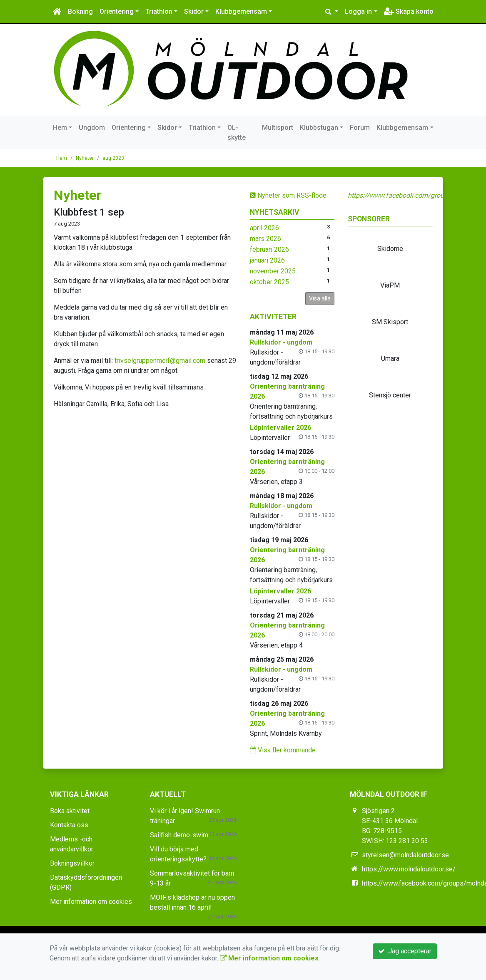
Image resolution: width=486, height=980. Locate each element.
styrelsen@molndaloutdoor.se (405, 855)
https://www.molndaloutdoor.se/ (409, 869)
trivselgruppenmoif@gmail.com (160, 361)
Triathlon (159, 11)
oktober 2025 (269, 282)
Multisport (278, 128)
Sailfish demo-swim (179, 835)
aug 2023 (113, 158)
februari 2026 (269, 249)
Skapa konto (409, 11)
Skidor (194, 11)
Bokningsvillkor (72, 863)
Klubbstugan (319, 128)
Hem (60, 128)
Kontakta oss (69, 825)
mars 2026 (265, 239)
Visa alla (320, 298)
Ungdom (92, 128)
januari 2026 (267, 260)
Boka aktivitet (70, 811)
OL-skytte (237, 133)
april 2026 (264, 228)
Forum (360, 128)
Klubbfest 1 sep (89, 212)
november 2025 (273, 271)
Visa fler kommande (283, 750)
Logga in (358, 11)
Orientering (117, 11)
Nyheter (85, 158)
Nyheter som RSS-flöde (288, 195)
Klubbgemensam (241, 11)
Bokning (80, 11)
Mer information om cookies (91, 902)
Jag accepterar (405, 951)
